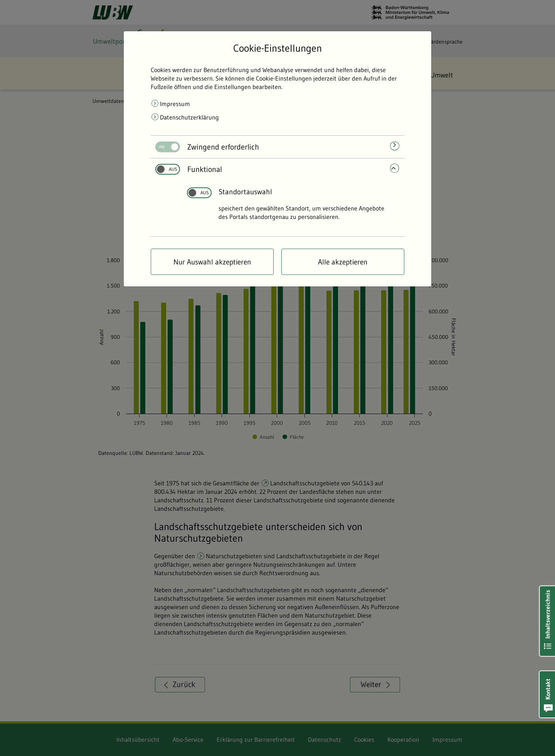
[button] (547, 694)
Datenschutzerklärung (189, 117)
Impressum (175, 104)
